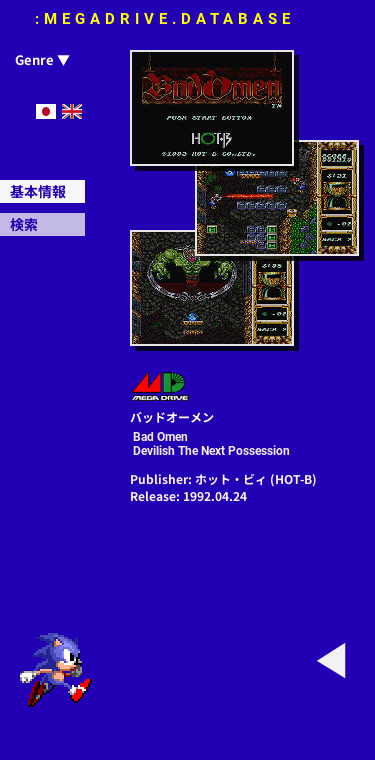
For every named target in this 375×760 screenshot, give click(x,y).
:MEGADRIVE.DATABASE (165, 19)
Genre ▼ (42, 59)
